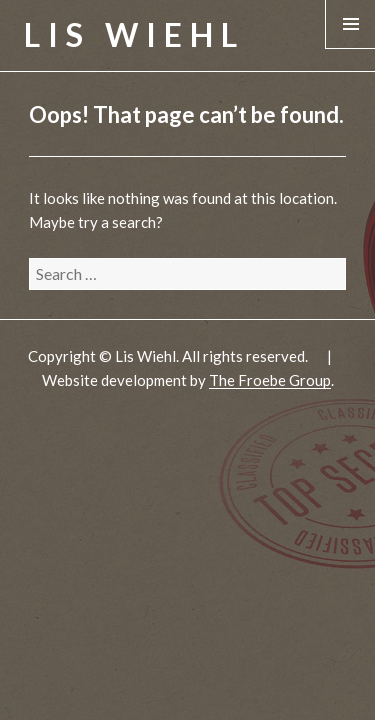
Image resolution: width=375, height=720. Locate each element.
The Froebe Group (270, 380)
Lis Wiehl (134, 34)
